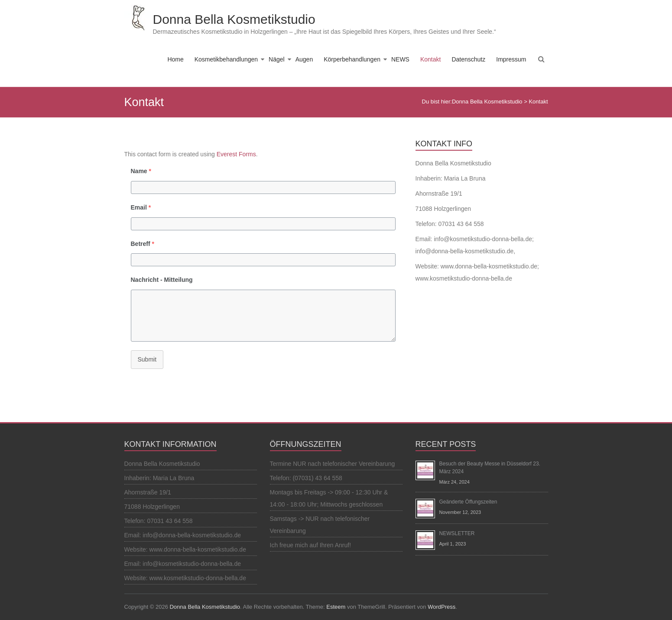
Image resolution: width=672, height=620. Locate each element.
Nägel (277, 59)
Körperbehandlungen (352, 59)
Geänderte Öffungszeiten (468, 502)
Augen (304, 59)
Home (175, 59)
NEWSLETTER (457, 533)
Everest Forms (236, 154)
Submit (147, 359)
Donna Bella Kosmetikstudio (234, 19)
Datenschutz (468, 59)
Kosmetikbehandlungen (226, 59)
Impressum (511, 59)
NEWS (400, 59)
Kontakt (430, 59)
